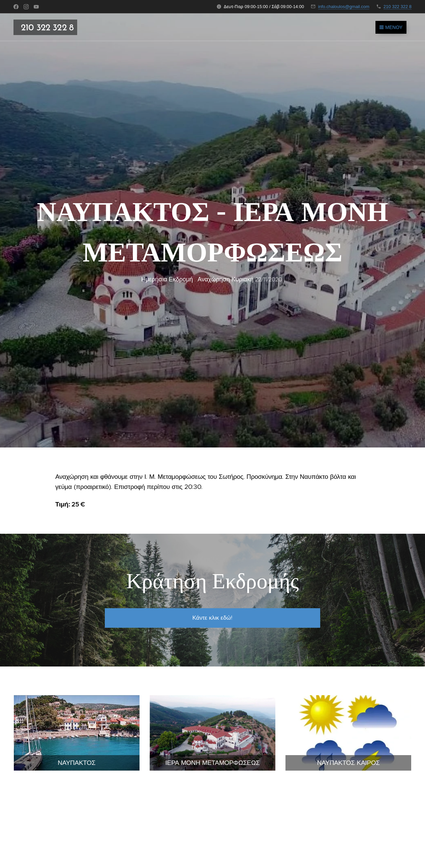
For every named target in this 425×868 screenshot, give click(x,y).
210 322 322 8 (398, 7)
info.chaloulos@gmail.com (344, 7)
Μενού (391, 27)
